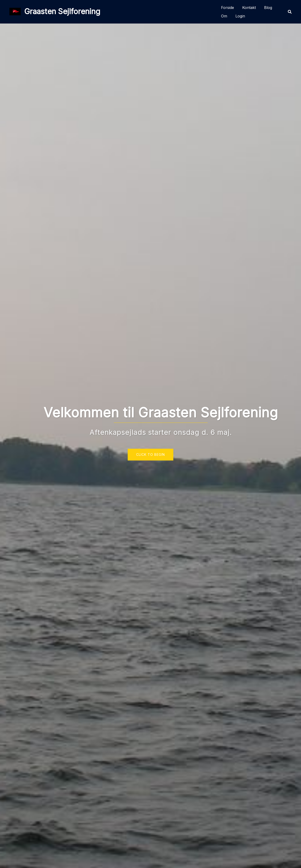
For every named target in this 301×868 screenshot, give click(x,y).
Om (224, 16)
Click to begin (150, 454)
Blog (268, 8)
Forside (228, 8)
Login (240, 16)
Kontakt (249, 8)
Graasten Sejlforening (62, 11)
